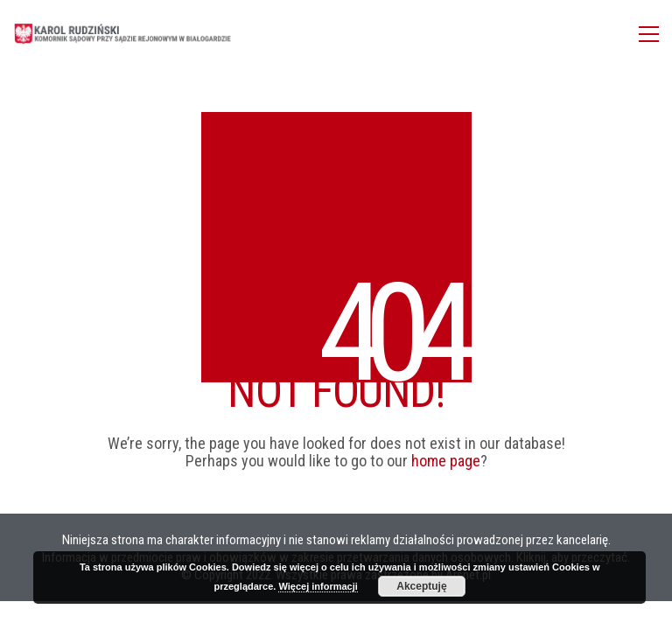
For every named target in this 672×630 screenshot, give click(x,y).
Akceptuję (421, 586)
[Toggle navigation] (649, 34)
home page (446, 461)
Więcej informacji (318, 586)
